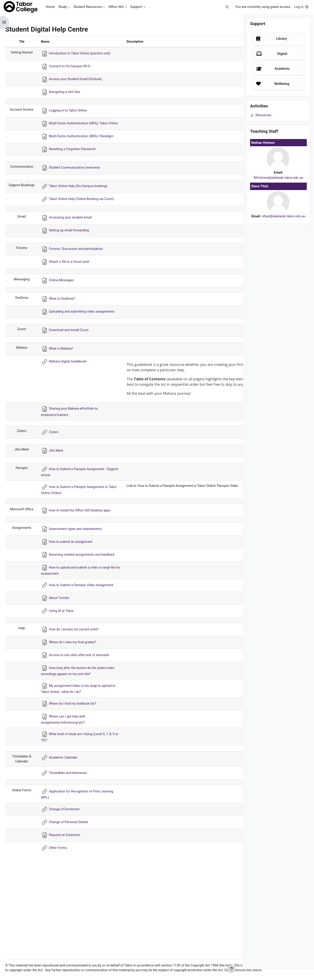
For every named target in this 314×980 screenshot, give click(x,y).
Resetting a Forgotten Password (79, 165)
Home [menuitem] (50, 7)
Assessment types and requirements (82, 583)
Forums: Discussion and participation (83, 274)
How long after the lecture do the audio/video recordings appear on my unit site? (82, 743)
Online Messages (68, 306)
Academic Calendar (69, 833)
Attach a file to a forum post (76, 287)
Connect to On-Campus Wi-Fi (76, 72)
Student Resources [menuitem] (88, 7)
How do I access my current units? (80, 694)
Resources (261, 126)
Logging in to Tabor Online (74, 116)
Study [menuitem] (63, 7)
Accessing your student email (77, 243)
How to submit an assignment (77, 596)
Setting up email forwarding (75, 256)
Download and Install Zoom (75, 361)
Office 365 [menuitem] (116, 7)
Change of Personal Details (75, 898)
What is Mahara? (67, 379)
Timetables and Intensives (74, 848)
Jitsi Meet (62, 498)
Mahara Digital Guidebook (74, 392)
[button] (227, 7)
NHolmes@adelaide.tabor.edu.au (279, 188)
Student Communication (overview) (81, 183)
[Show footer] (232, 969)
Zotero (60, 479)
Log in (299, 7)
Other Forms (64, 924)
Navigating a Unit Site (71, 97)
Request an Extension (71, 911)
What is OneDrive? (68, 324)
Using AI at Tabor (68, 675)
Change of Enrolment (70, 885)
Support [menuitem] (136, 7)
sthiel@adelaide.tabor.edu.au (284, 227)
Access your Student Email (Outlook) (82, 84)
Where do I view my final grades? (79, 706)
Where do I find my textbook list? (79, 778)
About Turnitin (65, 662)
